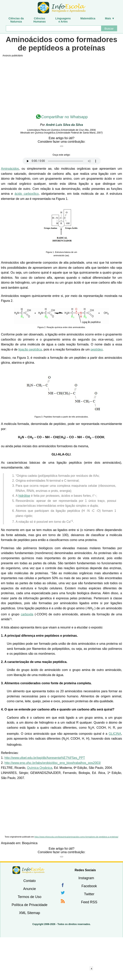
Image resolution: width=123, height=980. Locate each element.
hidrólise (24, 496)
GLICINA (115, 734)
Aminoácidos (10, 169)
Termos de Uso (29, 897)
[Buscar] (53, 28)
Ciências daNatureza (16, 20)
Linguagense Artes (63, 20)
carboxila (27, 614)
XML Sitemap (29, 913)
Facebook (89, 886)
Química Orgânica (40, 768)
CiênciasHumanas (40, 20)
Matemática (88, 18)
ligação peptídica (30, 349)
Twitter (89, 894)
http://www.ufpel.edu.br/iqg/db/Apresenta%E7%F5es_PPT (45, 758)
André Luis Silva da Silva (64, 125)
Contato (29, 881)
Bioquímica (30, 843)
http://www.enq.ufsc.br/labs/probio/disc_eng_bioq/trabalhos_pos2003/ (53, 763)
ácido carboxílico (26, 194)
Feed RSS (89, 902)
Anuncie (29, 889)
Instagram (86, 878)
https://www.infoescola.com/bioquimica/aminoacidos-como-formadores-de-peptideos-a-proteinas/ (76, 837)
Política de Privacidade (29, 905)
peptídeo (97, 349)
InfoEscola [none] (29, 870)
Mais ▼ (110, 18)
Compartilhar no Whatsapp (65, 117)
